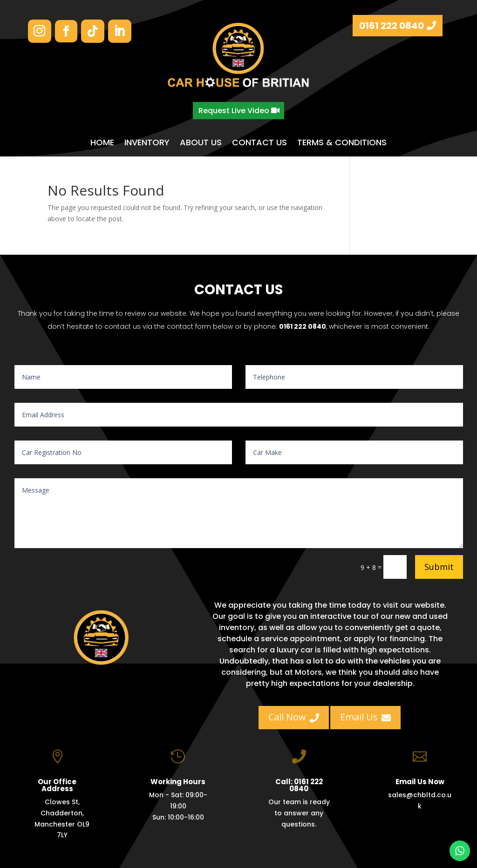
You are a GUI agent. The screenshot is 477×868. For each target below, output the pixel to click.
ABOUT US (201, 143)
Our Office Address (57, 791)
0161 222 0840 (392, 26)
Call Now (294, 717)
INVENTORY (147, 143)
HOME (102, 143)
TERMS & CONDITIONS (342, 143)
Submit (439, 567)
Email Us (365, 717)
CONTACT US (259, 143)
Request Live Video (234, 111)
